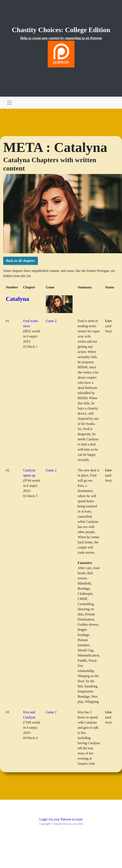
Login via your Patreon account (61, 819)
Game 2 (51, 321)
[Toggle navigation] (9, 103)
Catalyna (17, 299)
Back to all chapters (21, 261)
